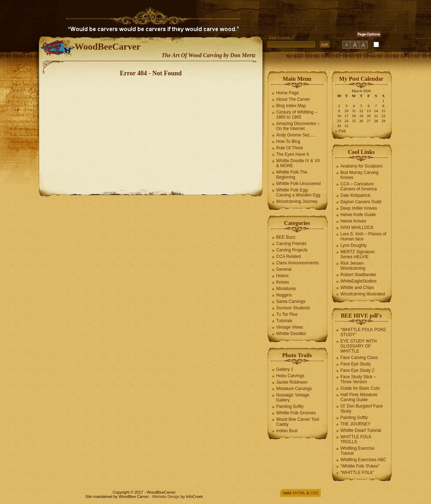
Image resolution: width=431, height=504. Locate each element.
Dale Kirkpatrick (355, 195)
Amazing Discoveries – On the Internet (298, 126)
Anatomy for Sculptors (361, 166)
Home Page (287, 93)
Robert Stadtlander (358, 275)
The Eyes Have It (293, 154)
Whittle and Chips (357, 288)
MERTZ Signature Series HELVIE (358, 254)
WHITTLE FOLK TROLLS (356, 439)
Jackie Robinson (292, 382)
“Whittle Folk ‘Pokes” (360, 466)
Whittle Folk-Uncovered (298, 184)
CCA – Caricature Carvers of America (359, 186)
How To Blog (288, 141)
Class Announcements (297, 263)
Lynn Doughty (354, 245)
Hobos (282, 276)
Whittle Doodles (291, 334)
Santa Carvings (291, 301)
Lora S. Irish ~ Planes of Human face (363, 236)
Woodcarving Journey (297, 201)
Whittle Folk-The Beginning (292, 175)
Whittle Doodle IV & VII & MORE (298, 163)
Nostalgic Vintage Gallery (293, 398)
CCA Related (288, 256)
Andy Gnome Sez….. (296, 135)
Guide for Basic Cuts (360, 388)
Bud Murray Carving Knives (359, 175)
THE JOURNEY (356, 424)
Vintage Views (290, 327)
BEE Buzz (286, 237)
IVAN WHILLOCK (357, 228)
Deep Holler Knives (359, 208)
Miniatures (286, 289)
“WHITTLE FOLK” (357, 473)
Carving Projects (292, 250)
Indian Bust (287, 431)
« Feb (341, 131)
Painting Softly (290, 406)
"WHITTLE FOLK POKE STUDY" (363, 332)
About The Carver (293, 99)
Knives (283, 282)
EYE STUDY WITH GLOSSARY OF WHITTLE (359, 346)
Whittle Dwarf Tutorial (361, 430)
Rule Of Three (290, 148)
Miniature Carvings (294, 389)
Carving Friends (291, 244)
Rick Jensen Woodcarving (353, 266)
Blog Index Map (291, 106)
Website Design (166, 496)
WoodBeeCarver (108, 47)
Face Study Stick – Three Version (358, 379)
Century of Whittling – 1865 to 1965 (297, 115)
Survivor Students (293, 308)
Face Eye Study (356, 364)
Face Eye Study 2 (357, 370)
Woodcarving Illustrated (363, 294)
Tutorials (284, 321)
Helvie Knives (353, 221)
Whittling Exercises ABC (363, 460)
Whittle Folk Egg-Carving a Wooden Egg (298, 193)
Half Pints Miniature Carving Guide (359, 397)
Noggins (284, 295)
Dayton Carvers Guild (361, 202)
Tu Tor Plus (287, 314)
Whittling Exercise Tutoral (357, 451)
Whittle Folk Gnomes (296, 413)
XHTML (299, 493)
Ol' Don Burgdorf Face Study (362, 409)
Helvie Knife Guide (358, 215)
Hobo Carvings (290, 376)
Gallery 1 (285, 369)
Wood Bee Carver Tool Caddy (298, 422)
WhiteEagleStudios (358, 281)
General (284, 269)
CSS (314, 493)
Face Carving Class (359, 358)
